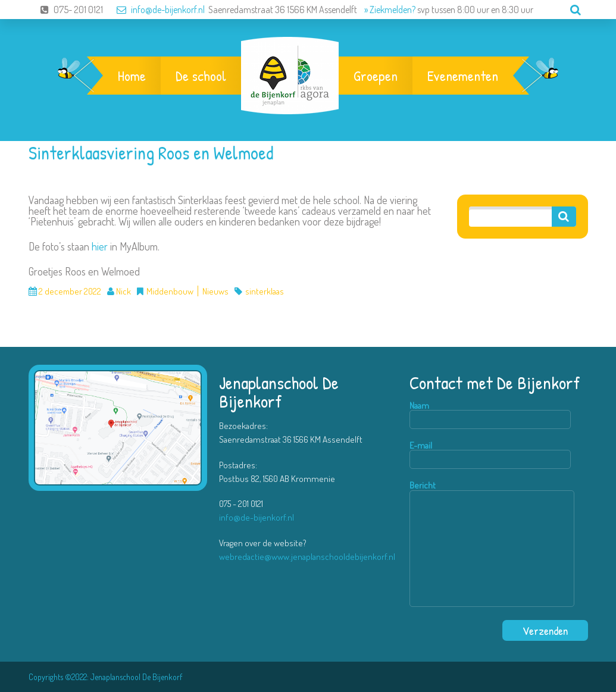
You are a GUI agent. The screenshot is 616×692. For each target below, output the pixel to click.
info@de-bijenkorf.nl (155, 10)
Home (132, 76)
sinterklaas (265, 291)
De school (201, 76)
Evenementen (463, 76)
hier (100, 246)
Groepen (376, 76)
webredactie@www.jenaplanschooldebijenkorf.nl (307, 556)
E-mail (490, 455)
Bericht (492, 544)
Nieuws (215, 291)
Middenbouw (170, 291)
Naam (490, 415)
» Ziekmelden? (390, 10)
